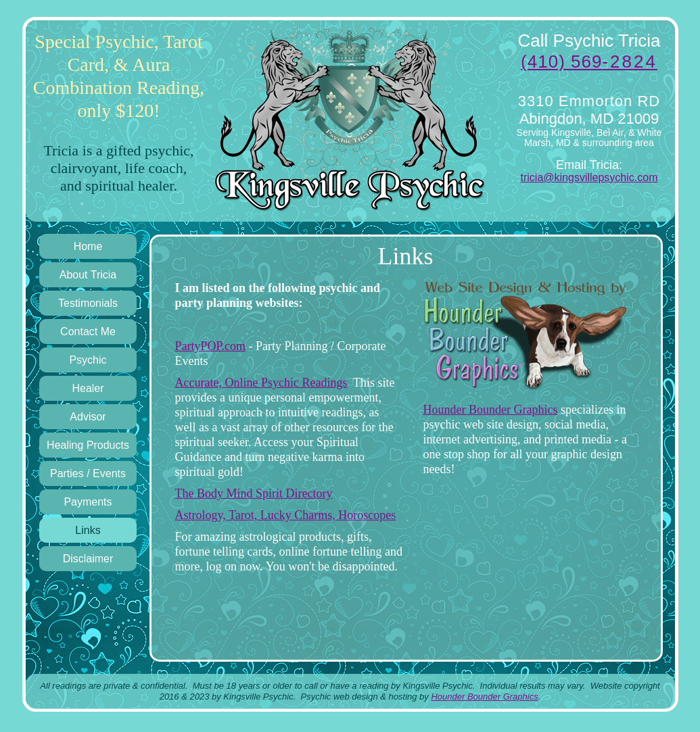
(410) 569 (589, 62)
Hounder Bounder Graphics (491, 410)
